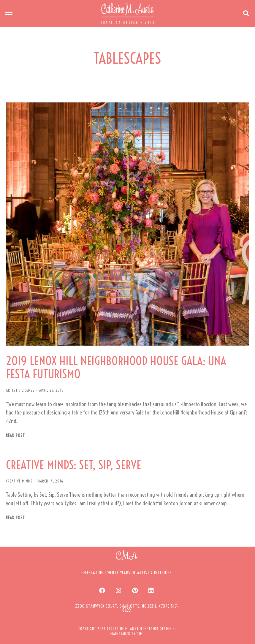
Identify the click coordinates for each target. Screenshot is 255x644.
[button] (9, 13)
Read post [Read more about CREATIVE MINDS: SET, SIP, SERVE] (15, 518)
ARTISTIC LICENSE (20, 390)
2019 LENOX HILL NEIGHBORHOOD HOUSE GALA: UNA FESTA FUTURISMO (116, 368)
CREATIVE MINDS (19, 481)
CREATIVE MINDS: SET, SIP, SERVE (74, 465)
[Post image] (127, 224)
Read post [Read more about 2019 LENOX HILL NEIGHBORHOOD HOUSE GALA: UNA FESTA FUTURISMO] (15, 436)
